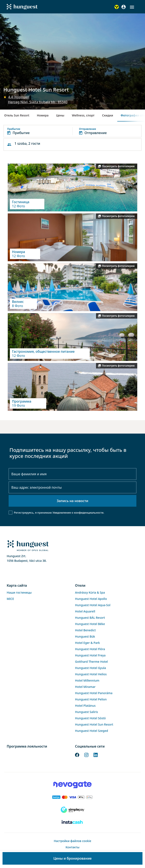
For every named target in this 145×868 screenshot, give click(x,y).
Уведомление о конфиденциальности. (78, 513)
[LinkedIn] (96, 754)
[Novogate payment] (72, 785)
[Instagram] (86, 754)
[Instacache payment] (72, 822)
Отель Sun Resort (17, 115)
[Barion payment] (72, 797)
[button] (132, 7)
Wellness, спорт (83, 115)
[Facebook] (77, 754)
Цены (60, 115)
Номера (43, 115)
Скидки (108, 115)
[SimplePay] (72, 810)
